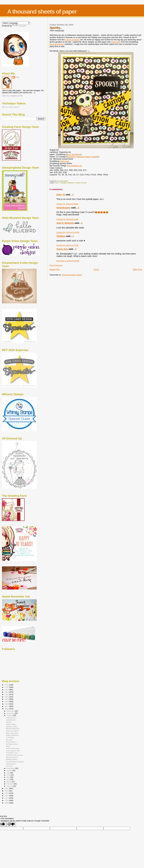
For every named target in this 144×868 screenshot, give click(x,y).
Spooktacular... (11, 720)
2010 (7, 800)
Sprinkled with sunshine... (15, 755)
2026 (7, 685)
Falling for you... (12, 718)
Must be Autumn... (12, 757)
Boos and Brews (57, 44)
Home (96, 269)
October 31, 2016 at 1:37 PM (67, 245)
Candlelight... (11, 737)
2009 (7, 803)
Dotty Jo (61, 195)
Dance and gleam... (13, 731)
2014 (7, 791)
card (57, 183)
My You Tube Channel (11, 107)
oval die (74, 166)
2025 (7, 687)
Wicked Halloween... (13, 729)
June (9, 775)
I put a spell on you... (13, 751)
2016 (7, 709)
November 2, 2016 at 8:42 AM (68, 261)
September (11, 768)
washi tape (116, 42)
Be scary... (10, 740)
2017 (7, 706)
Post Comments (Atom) (72, 275)
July (8, 773)
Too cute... (10, 766)
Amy (17, 77)
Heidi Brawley (64, 208)
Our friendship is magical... (15, 762)
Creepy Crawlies (72, 40)
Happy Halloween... (13, 735)
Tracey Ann (62, 249)
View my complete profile (12, 96)
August (10, 771)
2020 (7, 699)
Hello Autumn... (11, 764)
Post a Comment (56, 265)
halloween (71, 183)
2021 (7, 697)
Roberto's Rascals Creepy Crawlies (83, 157)
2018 (7, 704)
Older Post (137, 269)
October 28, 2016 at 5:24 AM (67, 219)
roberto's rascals (81, 183)
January (10, 786)
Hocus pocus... (11, 742)
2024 (7, 690)
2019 (7, 701)
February (10, 784)
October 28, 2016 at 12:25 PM (68, 232)
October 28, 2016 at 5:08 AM (67, 204)
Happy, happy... (12, 724)
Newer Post (55, 269)
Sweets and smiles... (13, 748)
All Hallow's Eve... (12, 744)
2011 (7, 798)
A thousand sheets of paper (42, 12)
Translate (19, 26)
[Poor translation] (11, 824)
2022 (7, 694)
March (9, 782)
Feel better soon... (12, 753)
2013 (7, 793)
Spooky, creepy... (12, 726)
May (8, 777)
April (9, 779)
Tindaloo (61, 236)
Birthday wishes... (12, 759)
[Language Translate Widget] (16, 23)
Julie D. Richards (65, 223)
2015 (7, 788)
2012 (7, 796)
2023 (7, 692)
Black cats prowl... (12, 733)
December (11, 711)
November (11, 713)
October (10, 715)
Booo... (9, 746)
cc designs (63, 183)
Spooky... (9, 722)
